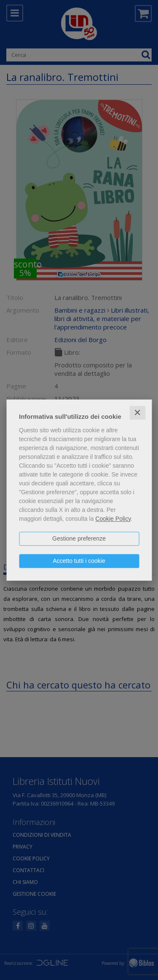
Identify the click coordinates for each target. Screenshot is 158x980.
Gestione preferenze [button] (79, 538)
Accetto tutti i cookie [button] (79, 561)
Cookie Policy (113, 519)
